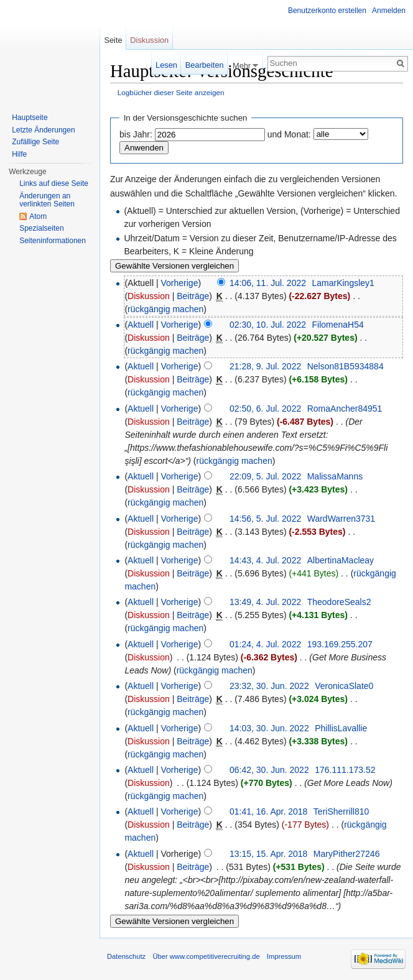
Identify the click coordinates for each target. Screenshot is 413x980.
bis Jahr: (136, 134)
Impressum (284, 956)
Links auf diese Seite (54, 183)
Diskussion (149, 296)
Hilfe (19, 154)
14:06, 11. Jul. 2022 (268, 283)
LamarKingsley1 (343, 283)
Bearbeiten (205, 65)
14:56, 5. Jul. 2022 (265, 519)
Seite (113, 40)
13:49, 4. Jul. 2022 (265, 602)
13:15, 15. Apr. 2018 (268, 854)
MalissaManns (335, 476)
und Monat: (289, 134)
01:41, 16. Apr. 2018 (268, 811)
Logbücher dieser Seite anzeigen (171, 92)
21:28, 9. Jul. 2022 (265, 366)
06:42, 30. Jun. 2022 (269, 770)
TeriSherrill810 (341, 811)
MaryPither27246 (347, 854)
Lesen (166, 65)
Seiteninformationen (53, 241)
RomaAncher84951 (345, 409)
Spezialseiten (41, 228)
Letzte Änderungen (43, 130)
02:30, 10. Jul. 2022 (268, 325)
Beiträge (193, 296)
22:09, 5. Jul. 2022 (265, 476)
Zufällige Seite (35, 142)
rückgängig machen (165, 309)
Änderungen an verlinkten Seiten (47, 200)
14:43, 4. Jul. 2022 (265, 560)
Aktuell (141, 325)
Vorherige (180, 283)
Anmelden (389, 11)
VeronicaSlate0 (344, 686)
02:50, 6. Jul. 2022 (265, 409)
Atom (38, 216)
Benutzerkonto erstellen (327, 11)
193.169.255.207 (340, 644)
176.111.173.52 (345, 770)
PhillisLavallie (341, 728)
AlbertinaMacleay (341, 560)
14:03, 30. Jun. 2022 (269, 728)
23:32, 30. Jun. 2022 (269, 686)
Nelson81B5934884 (346, 366)
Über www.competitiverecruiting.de (206, 956)
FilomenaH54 (338, 325)
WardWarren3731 (341, 519)
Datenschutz (126, 956)
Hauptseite (30, 118)
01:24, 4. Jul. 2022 (265, 644)
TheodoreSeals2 (339, 602)
